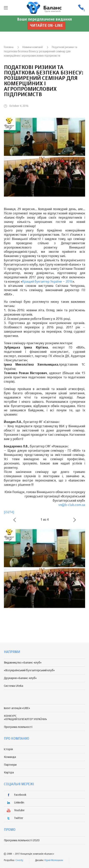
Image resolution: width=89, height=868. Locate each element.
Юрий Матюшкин (54, 860)
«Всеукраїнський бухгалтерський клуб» (29, 670)
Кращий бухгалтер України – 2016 (47, 282)
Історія (8, 749)
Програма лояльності (18, 727)
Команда (10, 757)
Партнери (10, 765)
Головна (9, 47)
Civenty (19, 860)
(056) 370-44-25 (81, 8)
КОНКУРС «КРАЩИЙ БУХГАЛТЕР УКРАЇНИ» (25, 718)
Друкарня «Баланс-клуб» (20, 678)
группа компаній (45, 8)
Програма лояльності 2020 (22, 840)
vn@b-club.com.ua (72, 505)
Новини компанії (33, 47)
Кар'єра (9, 773)
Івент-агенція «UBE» (17, 708)
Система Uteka (14, 686)
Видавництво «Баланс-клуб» (23, 663)
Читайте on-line (46, 26)
